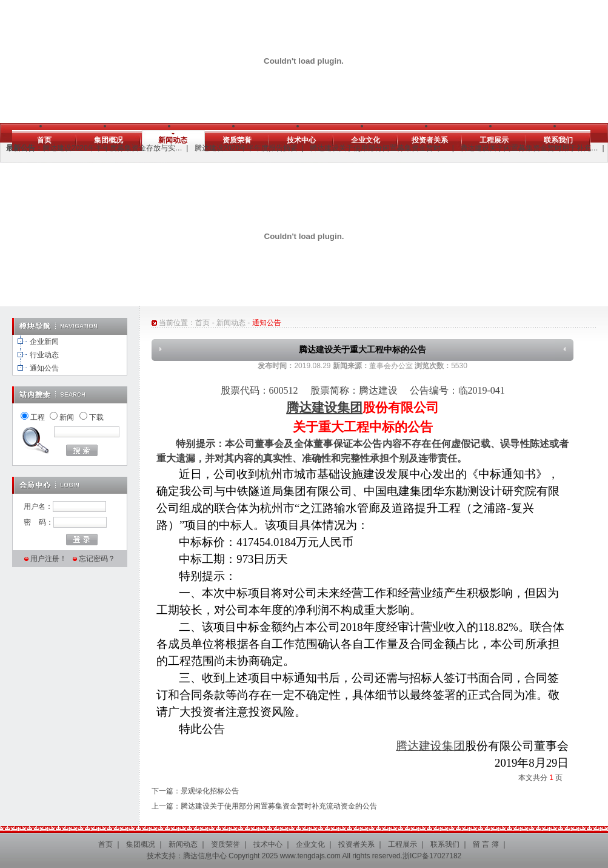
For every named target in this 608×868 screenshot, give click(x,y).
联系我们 (558, 140)
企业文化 (366, 140)
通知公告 (44, 368)
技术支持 (161, 856)
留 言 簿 (486, 844)
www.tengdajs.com (310, 856)
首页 (44, 140)
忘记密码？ (97, 559)
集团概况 (109, 140)
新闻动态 (173, 140)
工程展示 (494, 140)
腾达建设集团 (324, 408)
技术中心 (301, 140)
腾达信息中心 (205, 856)
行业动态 (44, 355)
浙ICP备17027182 (432, 856)
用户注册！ (48, 559)
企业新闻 (44, 341)
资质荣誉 (237, 140)
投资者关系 (430, 140)
